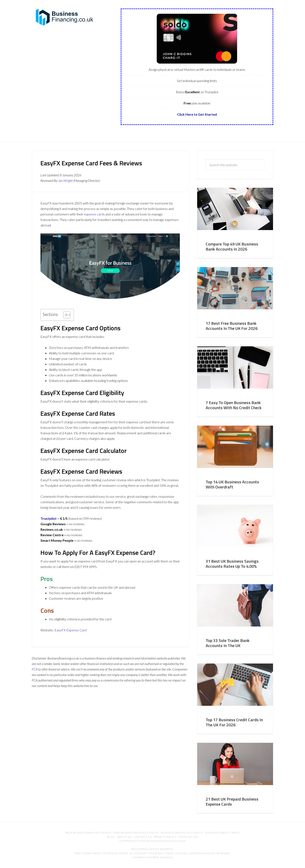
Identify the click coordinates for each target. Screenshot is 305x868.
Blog (111, 837)
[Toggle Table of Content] (65, 315)
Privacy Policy (165, 837)
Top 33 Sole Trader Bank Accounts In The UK (228, 643)
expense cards (94, 214)
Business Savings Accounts (182, 833)
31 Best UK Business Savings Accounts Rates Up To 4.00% (232, 564)
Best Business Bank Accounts (88, 833)
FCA (35, 669)
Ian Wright (66, 180)
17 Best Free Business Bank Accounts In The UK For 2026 (232, 326)
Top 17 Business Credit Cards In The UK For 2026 (234, 722)
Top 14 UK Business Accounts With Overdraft (232, 484)
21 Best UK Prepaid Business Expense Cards (232, 801)
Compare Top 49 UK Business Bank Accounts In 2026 (232, 246)
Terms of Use (188, 837)
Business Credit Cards (222, 833)
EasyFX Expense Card (71, 630)
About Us (124, 837)
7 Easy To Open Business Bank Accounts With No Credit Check (234, 405)
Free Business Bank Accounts (136, 833)
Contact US (143, 837)
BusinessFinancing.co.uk (66, 17)
